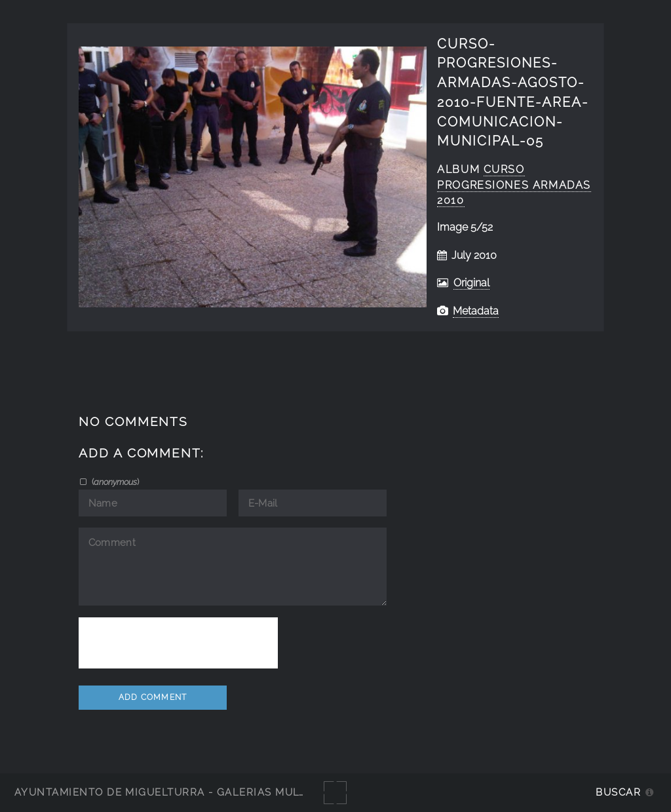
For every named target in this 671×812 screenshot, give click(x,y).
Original (471, 283)
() (114, 482)
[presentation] (178, 643)
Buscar (618, 792)
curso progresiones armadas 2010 (514, 185)
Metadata (476, 311)
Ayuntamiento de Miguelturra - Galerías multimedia (180, 792)
